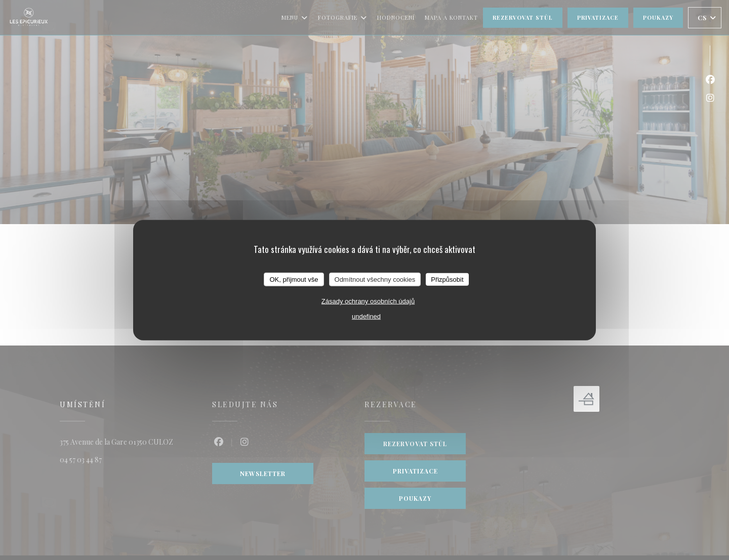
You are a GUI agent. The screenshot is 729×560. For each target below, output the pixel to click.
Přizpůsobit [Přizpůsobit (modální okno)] (447, 279)
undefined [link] (366, 316)
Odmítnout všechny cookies (375, 279)
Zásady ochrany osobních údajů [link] (368, 301)
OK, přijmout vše (294, 279)
